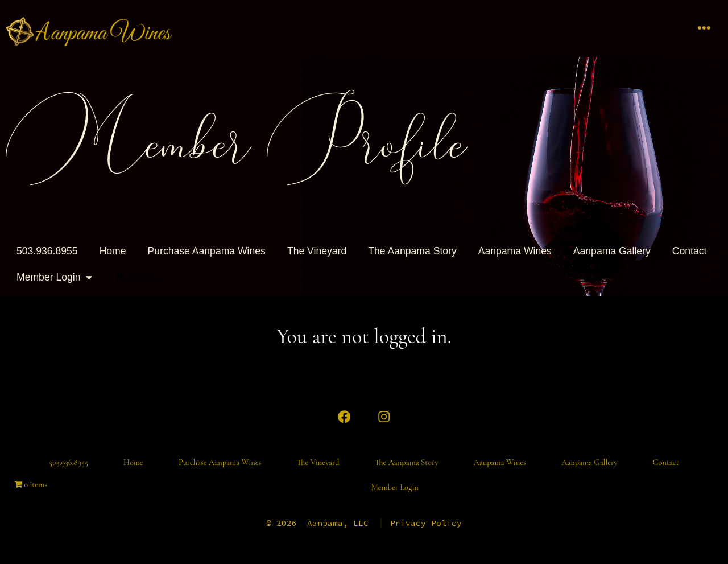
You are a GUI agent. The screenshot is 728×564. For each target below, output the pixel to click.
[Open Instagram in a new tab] (384, 417)
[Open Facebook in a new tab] (344, 417)
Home (113, 251)
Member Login (54, 278)
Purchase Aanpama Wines (207, 251)
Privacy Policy (426, 523)
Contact (690, 251)
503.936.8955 (47, 251)
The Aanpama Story (412, 251)
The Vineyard (317, 251)
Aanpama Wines (515, 251)
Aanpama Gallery (612, 251)
